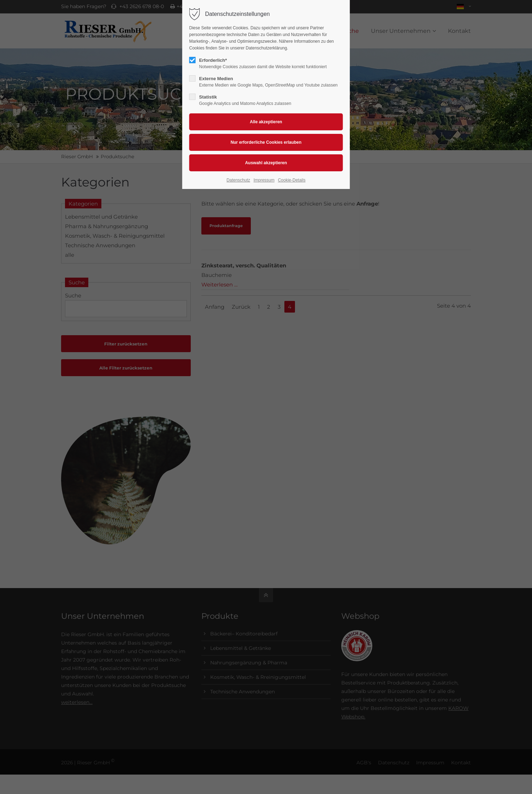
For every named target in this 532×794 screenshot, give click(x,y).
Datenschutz (238, 180)
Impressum (264, 180)
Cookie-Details (292, 180)
